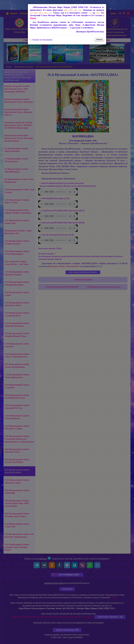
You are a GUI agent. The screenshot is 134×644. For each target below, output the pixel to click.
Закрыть (99, 39)
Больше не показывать (41, 40)
